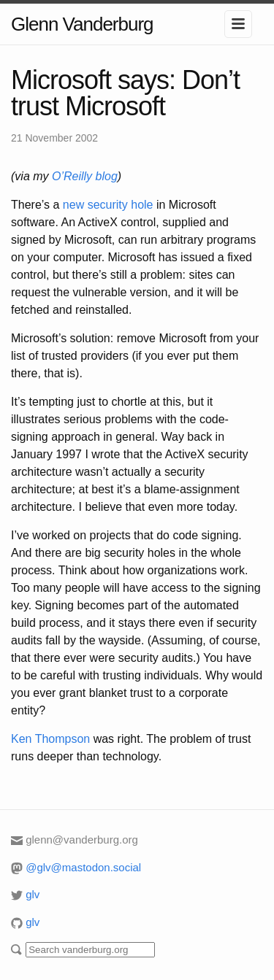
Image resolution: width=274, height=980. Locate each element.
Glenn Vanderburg (82, 24)
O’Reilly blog (85, 176)
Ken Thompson (50, 739)
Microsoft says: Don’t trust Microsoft (125, 93)
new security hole (108, 205)
